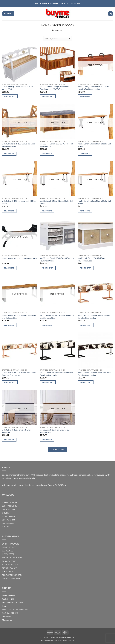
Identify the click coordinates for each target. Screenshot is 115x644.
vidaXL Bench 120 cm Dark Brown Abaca (19, 258)
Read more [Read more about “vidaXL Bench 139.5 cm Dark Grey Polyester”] (9, 440)
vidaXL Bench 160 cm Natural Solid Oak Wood (19, 202)
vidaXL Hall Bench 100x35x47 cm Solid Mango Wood (56, 145)
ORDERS (6, 513)
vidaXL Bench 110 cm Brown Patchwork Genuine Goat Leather (95, 317)
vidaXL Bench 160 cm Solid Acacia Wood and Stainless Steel (57, 317)
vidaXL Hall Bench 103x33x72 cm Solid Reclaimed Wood (19, 145)
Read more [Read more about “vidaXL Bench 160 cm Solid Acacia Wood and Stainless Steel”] (47, 325)
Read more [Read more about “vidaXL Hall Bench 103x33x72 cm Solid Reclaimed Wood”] (9, 154)
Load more (57, 450)
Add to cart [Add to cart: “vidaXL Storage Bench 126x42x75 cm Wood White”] (10, 96)
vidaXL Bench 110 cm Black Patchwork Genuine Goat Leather (56, 374)
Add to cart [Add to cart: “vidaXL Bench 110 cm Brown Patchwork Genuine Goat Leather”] (86, 325)
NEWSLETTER (8, 554)
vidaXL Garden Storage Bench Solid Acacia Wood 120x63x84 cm (55, 88)
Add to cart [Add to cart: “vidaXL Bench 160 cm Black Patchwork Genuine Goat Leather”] (86, 382)
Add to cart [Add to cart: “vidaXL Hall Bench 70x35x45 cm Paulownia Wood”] (86, 268)
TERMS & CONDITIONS (12, 558)
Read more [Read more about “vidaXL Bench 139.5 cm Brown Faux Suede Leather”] (47, 440)
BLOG (4, 575)
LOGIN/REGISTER (10, 502)
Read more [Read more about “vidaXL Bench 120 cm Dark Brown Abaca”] (9, 268)
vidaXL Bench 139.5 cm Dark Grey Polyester (16, 431)
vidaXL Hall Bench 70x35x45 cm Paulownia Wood (91, 259)
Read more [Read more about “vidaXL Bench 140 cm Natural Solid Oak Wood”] (85, 154)
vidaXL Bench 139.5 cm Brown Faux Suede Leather (55, 431)
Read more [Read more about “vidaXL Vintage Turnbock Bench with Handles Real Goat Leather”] (85, 96)
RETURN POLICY (9, 568)
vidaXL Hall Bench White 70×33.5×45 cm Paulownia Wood (57, 259)
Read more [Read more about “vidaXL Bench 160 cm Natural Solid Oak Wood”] (9, 211)
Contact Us (7, 616)
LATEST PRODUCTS (11, 544)
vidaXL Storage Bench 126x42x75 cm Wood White (18, 88)
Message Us (7, 620)
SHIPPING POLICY (10, 565)
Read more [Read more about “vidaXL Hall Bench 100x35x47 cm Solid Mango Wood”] (47, 154)
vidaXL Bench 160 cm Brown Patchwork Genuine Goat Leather (19, 374)
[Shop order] (57, 38)
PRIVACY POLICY (10, 561)
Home (45, 25)
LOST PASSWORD (10, 506)
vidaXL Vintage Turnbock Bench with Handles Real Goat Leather (93, 88)
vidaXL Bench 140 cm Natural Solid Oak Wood (94, 145)
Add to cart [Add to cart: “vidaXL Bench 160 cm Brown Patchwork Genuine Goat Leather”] (10, 382)
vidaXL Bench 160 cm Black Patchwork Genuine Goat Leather (94, 374)
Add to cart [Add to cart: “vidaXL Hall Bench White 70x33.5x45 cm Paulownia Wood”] (48, 268)
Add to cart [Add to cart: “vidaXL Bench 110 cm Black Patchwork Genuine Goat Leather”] (48, 382)
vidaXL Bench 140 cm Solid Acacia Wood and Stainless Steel (19, 317)
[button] (8, 14)
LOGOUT (6, 527)
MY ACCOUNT (9, 509)
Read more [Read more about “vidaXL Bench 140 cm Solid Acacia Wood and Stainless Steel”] (9, 325)
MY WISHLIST (8, 523)
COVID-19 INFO (9, 547)
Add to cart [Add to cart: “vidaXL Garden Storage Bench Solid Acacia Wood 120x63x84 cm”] (48, 96)
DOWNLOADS (8, 516)
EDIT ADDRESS (9, 520)
